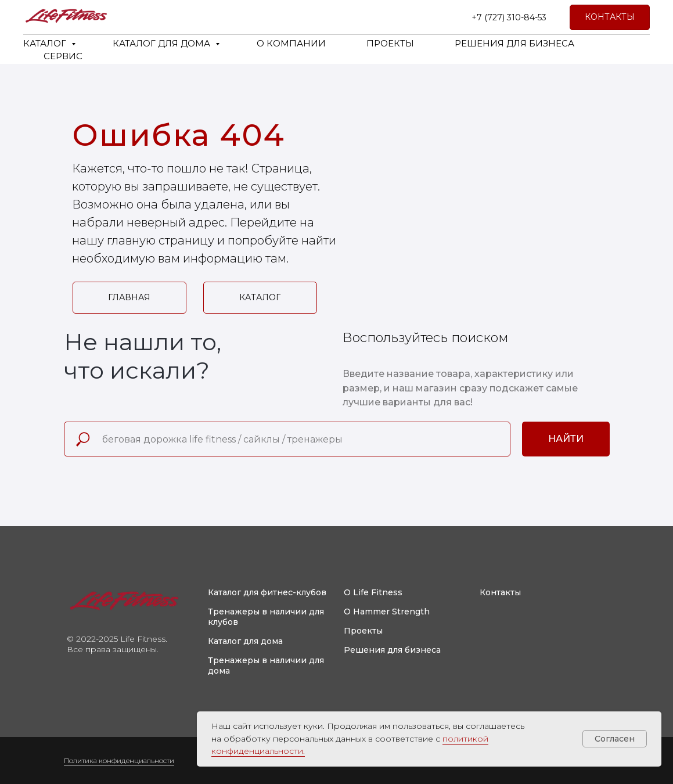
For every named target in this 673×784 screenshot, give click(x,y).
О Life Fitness (373, 592)
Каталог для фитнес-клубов (267, 592)
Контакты (500, 592)
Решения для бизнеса (392, 650)
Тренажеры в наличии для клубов (266, 617)
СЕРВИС (63, 56)
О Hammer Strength (387, 612)
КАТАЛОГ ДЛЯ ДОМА (163, 43)
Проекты (363, 631)
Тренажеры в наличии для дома (266, 666)
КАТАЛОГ (46, 43)
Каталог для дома (245, 641)
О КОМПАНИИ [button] (291, 43)
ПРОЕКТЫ (390, 43)
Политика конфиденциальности (119, 760)
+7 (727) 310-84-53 (509, 17)
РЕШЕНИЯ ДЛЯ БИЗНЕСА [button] (514, 43)
